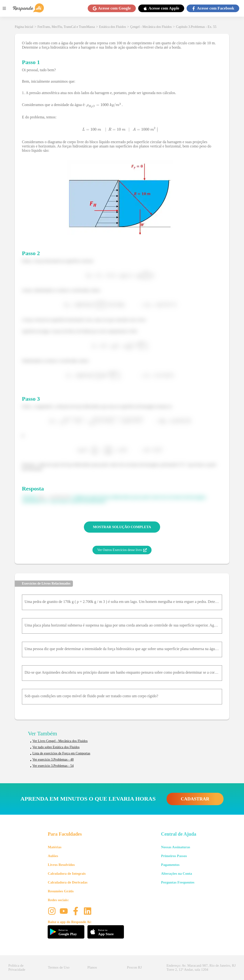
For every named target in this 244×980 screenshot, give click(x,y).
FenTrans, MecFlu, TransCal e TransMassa (66, 27)
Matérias (54, 847)
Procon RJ (134, 967)
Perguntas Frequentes (178, 882)
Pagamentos (170, 865)
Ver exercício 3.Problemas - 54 (53, 766)
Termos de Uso (59, 967)
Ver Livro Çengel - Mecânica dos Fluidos (60, 741)
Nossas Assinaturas (176, 847)
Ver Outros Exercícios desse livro (122, 550)
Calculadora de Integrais (67, 874)
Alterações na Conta (177, 874)
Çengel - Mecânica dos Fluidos (151, 27)
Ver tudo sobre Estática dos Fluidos (56, 747)
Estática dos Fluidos (113, 27)
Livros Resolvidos (61, 865)
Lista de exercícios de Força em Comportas (61, 753)
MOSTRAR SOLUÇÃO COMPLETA (122, 527)
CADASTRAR (195, 799)
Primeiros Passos (174, 856)
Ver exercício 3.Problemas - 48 (53, 760)
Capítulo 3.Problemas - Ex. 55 (196, 27)
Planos (92, 967)
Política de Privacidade (17, 967)
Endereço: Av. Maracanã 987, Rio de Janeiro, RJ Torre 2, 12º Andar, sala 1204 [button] (201, 967)
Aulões (53, 856)
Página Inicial (24, 27)
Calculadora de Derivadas (68, 882)
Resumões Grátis (61, 891)
